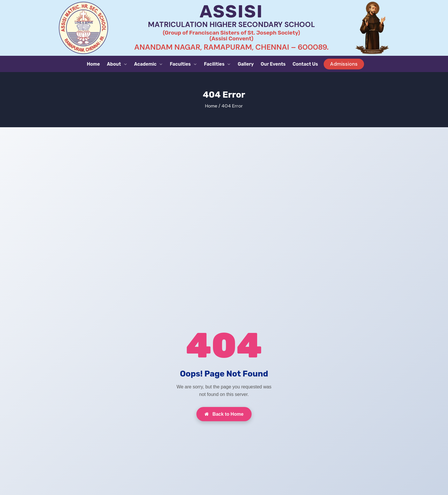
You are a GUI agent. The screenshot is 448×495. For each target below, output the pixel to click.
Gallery (246, 64)
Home (93, 64)
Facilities (215, 64)
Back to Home (224, 414)
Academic (146, 64)
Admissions (344, 64)
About (114, 64)
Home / (213, 106)
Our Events (273, 64)
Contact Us (305, 64)
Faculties (181, 64)
